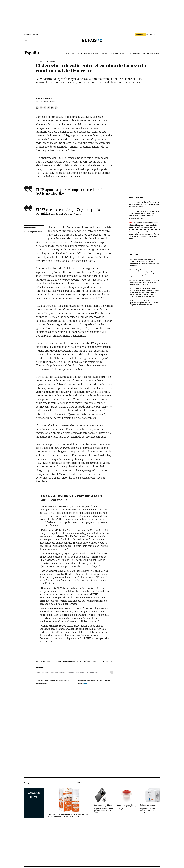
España (32, 53)
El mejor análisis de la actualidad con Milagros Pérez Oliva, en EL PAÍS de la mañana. (68, 661)
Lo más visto (134, 255)
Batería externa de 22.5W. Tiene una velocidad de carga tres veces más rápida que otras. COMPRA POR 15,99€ (103, 809)
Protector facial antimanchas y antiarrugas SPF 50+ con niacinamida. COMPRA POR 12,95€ (68, 816)
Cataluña (104, 54)
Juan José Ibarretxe (58, 673)
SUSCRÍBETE (140, 35)
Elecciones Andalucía (71, 54)
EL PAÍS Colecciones (82, 783)
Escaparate (29, 783)
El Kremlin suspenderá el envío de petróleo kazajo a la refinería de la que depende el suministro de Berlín (144, 303)
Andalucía (96, 54)
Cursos (40, 783)
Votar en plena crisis (33, 232)
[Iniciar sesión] (153, 35)
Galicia (129, 54)
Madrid (135, 54)
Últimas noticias (154, 54)
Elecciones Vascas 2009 (75, 673)
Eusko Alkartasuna (42, 673)
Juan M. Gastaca (44, 99)
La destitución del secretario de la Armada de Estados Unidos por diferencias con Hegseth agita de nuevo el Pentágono (145, 263)
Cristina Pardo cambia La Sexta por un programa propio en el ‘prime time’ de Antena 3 (144, 204)
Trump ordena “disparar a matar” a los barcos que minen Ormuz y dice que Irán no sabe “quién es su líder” (144, 235)
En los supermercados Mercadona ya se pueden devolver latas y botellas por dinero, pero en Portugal (145, 282)
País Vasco (143, 54)
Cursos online (51, 783)
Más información (42, 683)
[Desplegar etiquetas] (112, 672)
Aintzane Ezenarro (92, 673)
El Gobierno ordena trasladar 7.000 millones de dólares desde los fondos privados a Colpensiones (143, 225)
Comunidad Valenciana (117, 54)
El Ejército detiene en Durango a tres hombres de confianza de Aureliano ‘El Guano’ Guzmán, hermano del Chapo (144, 215)
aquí (85, 683)
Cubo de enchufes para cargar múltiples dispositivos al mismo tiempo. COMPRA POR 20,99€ (148, 809)
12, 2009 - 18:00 (48, 102)
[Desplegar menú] (26, 40)
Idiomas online (65, 783)
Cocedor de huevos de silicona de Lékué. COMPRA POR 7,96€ (127, 807)
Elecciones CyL (86, 54)
